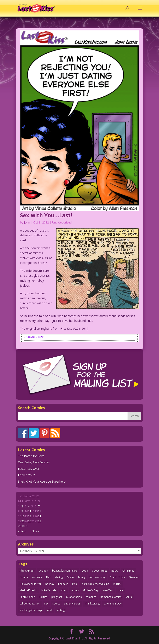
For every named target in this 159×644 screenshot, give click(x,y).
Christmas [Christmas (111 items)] (128, 571)
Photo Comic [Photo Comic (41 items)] (27, 597)
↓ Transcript (34, 337)
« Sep (22, 531)
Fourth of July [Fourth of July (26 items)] (117, 577)
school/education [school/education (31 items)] (30, 604)
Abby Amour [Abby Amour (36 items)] (27, 571)
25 (30, 521)
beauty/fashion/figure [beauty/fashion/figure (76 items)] (65, 571)
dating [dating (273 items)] (59, 577)
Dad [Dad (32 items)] (49, 577)
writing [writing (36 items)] (61, 610)
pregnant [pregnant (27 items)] (57, 597)
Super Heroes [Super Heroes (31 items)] (72, 604)
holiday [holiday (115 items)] (50, 584)
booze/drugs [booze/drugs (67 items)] (100, 571)
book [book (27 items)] (85, 571)
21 (40, 516)
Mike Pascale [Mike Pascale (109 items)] (49, 590)
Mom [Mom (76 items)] (63, 590)
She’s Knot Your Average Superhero (42, 481)
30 (23, 526)
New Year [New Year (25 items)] (108, 590)
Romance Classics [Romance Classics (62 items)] (111, 597)
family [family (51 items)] (82, 577)
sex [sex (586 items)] (46, 604)
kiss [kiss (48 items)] (74, 584)
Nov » (35, 531)
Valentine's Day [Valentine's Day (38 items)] (113, 604)
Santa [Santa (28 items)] (129, 597)
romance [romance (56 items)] (91, 597)
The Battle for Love (31, 456)
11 (30, 511)
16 (23, 516)
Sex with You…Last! (46, 215)
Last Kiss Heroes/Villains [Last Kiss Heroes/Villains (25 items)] (95, 584)
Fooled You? (26, 475)
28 (40, 521)
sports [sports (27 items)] (56, 604)
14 (40, 511)
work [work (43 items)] (50, 610)
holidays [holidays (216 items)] (63, 584)
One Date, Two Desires (34, 462)
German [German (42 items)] (134, 577)
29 (20, 526)
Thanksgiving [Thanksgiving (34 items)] (92, 604)
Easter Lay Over (29, 469)
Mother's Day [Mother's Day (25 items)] (91, 590)
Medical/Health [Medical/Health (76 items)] (28, 590)
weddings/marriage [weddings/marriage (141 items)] (31, 610)
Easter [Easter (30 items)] (70, 577)
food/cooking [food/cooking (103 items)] (97, 577)
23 (23, 521)
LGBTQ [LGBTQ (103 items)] (117, 584)
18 (30, 516)
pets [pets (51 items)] (120, 590)
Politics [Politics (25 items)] (43, 597)
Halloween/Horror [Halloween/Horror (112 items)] (30, 584)
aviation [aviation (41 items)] (43, 571)
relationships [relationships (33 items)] (74, 597)
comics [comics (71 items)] (24, 577)
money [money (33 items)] (75, 590)
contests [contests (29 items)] (37, 577)
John (27, 222)
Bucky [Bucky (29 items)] (115, 571)
